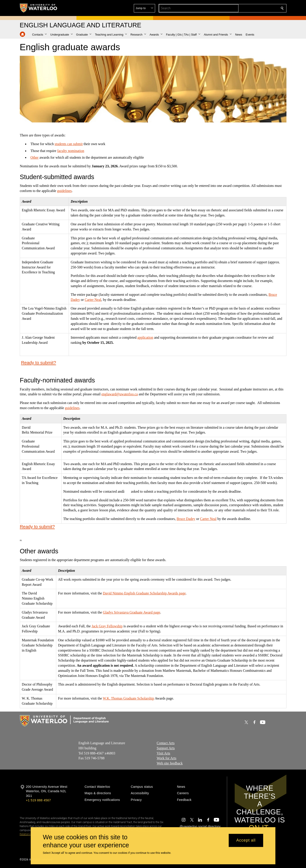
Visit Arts (163, 753)
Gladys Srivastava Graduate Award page (131, 612)
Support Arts (166, 748)
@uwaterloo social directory (200, 826)
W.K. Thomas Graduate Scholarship (128, 698)
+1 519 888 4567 (38, 800)
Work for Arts (166, 758)
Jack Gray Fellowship (107, 626)
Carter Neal (93, 299)
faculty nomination (71, 151)
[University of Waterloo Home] (39, 8)
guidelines (64, 191)
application (145, 337)
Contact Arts (166, 743)
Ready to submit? (38, 362)
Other (34, 157)
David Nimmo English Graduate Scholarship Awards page (144, 593)
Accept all (246, 840)
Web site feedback (170, 763)
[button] (250, 8)
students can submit (68, 144)
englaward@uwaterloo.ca (120, 394)
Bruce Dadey (186, 519)
